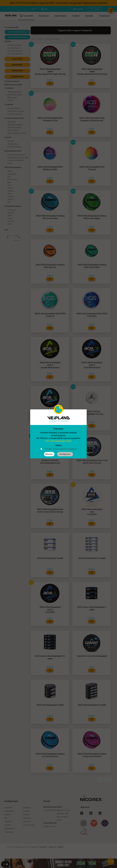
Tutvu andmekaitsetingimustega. (58, 441)
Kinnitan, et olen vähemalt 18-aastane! (61, 449)
